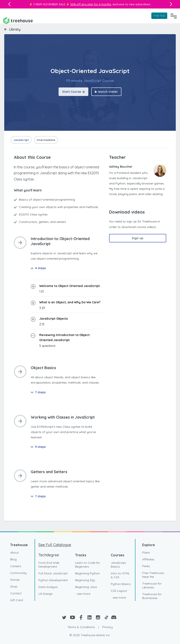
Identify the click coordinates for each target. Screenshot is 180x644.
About (14, 553)
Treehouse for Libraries (152, 585)
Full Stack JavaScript (53, 573)
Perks (146, 566)
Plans (146, 553)
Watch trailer (106, 92)
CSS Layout (119, 591)
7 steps (38, 392)
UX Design (46, 594)
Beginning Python (87, 573)
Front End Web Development (49, 565)
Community (18, 573)
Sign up (138, 238)
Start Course (73, 92)
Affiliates (148, 559)
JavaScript (21, 140)
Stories (15, 580)
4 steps (38, 268)
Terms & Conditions (81, 627)
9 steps (38, 447)
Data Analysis (48, 587)
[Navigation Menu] (174, 16)
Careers (16, 566)
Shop (14, 586)
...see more (83, 594)
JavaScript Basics (118, 565)
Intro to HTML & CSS (120, 575)
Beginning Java (86, 587)
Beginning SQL (85, 580)
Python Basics (121, 584)
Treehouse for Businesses (152, 596)
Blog (13, 559)
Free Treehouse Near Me (153, 575)
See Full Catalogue (55, 545)
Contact (16, 593)
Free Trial (159, 16)
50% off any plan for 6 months (91, 4)
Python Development (53, 580)
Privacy (108, 627)
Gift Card (17, 600)
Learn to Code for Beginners (88, 565)
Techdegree (49, 555)
